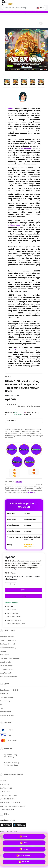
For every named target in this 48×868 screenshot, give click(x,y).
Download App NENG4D (9, 690)
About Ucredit (5, 712)
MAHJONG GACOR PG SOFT (10, 803)
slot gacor (17, 350)
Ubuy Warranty (6, 673)
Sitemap (3, 651)
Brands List (4, 694)
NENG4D (11, 108)
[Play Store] (20, 826)
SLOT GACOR (5, 792)
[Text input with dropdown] (19, 8)
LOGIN (12, 11)
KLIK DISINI (32, 493)
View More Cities (7, 810)
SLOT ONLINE (5, 784)
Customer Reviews (7, 697)
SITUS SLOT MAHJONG (8, 795)
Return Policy (5, 701)
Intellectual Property (8, 648)
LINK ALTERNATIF (24, 856)
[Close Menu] (2, 5)
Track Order (5, 655)
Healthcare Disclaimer (9, 677)
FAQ (2, 708)
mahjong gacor (14, 225)
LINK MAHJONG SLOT (8, 799)
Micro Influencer (6, 666)
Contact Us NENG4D (8, 640)
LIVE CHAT (24, 862)
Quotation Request (7, 644)
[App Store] (6, 826)
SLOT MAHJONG (6, 788)
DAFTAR (36, 11)
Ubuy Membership (7, 669)
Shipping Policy (6, 662)
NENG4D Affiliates (7, 715)
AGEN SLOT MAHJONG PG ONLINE (12, 806)
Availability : (10, 414)
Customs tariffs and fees (10, 658)
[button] (41, 23)
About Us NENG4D (7, 637)
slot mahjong (26, 148)
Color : (11, 421)
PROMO (24, 837)
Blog (2, 705)
